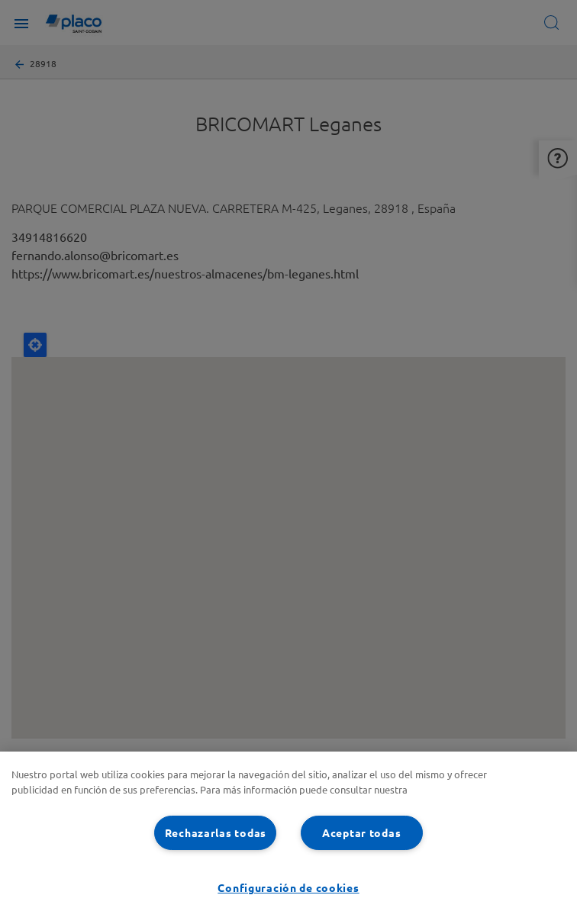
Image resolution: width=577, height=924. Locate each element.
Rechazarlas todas (216, 832)
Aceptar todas (361, 832)
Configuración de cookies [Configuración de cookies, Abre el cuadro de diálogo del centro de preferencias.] (288, 887)
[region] (288, 838)
